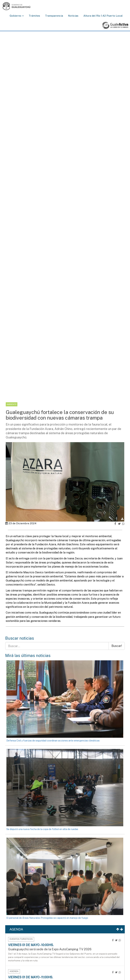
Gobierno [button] (17, 16)
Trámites (34, 16)
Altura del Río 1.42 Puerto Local (103, 16)
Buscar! (117, 646)
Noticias (73, 16)
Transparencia (54, 16)
